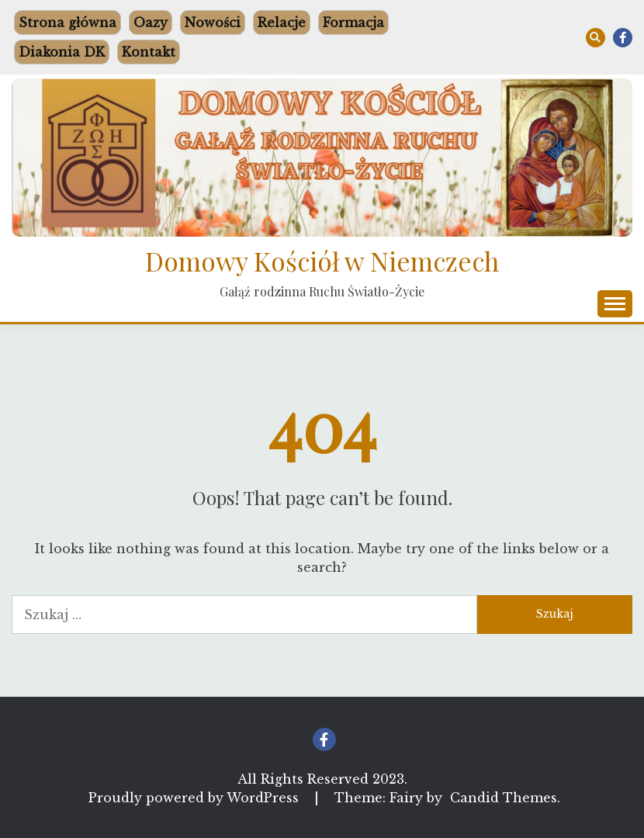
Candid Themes (504, 798)
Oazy (151, 23)
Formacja (353, 23)
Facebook (623, 38)
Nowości (213, 23)
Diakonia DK (62, 52)
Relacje (282, 23)
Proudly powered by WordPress (196, 798)
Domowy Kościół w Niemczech (322, 261)
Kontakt (149, 52)
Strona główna (68, 23)
